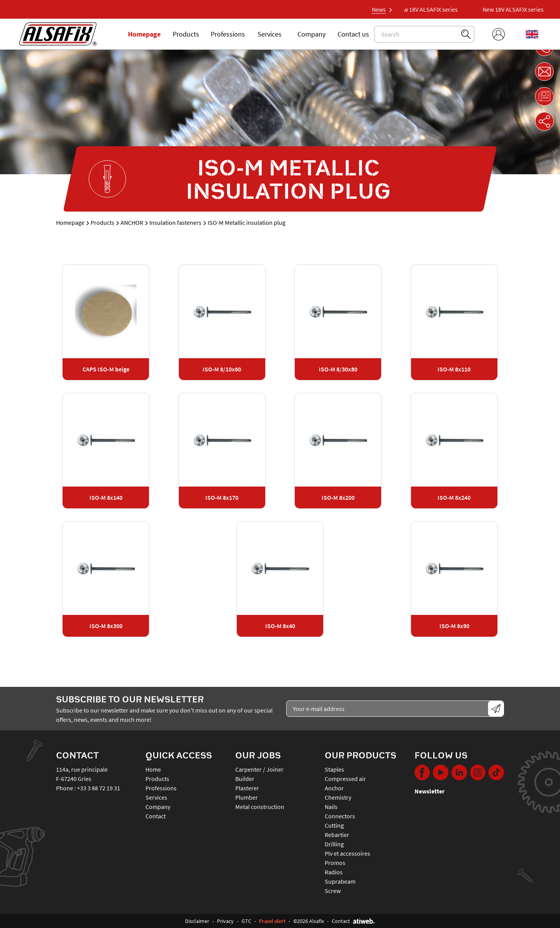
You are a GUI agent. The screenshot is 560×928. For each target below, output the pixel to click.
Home (153, 769)
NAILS (331, 807)
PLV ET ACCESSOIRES (347, 853)
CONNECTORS (340, 816)
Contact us (353, 34)
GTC (246, 921)
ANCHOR (132, 222)
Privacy (225, 921)
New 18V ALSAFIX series (430, 9)
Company (311, 34)
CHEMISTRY (338, 797)
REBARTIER (337, 835)
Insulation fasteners (175, 222)
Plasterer (247, 788)
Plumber (247, 797)
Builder (245, 779)
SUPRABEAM (340, 881)
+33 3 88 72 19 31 (99, 788)
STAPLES (334, 769)
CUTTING (334, 825)
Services (269, 34)
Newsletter (430, 791)
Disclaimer (197, 921)
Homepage (144, 34)
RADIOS (334, 872)
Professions (228, 34)
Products (186, 34)
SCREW (333, 891)
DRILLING (334, 844)
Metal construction (260, 807)
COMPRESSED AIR (345, 779)
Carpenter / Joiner (259, 769)
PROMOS (335, 863)
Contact (156, 816)
